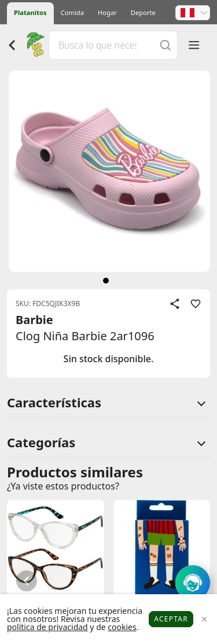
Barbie (34, 320)
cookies (122, 627)
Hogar (107, 12)
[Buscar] (165, 45)
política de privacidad (47, 627)
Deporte (143, 12)
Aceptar (171, 619)
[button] (193, 13)
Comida (72, 12)
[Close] (204, 619)
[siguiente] (106, 281)
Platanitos (30, 12)
